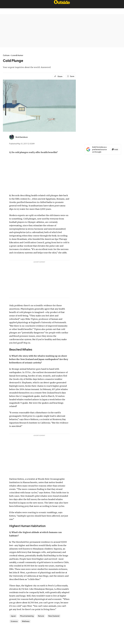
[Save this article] (71, 76)
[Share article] (58, 76)
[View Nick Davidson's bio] (18, 137)
